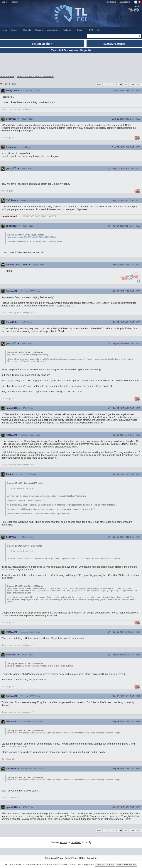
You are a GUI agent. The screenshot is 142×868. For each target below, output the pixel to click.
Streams (39, 30)
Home (5, 30)
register (76, 843)
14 (111, 84)
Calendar (28, 30)
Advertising (50, 858)
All (139, 84)
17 (126, 84)
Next (133, 84)
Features (68, 30)
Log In (5, 2)
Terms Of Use (79, 858)
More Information (127, 865)
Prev (99, 84)
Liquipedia (125, 2)
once (100, 817)
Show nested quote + (22, 489)
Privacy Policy (64, 858)
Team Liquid (110, 2)
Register (14, 2)
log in (63, 843)
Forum (16, 30)
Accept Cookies (105, 865)
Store (80, 30)
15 (116, 84)
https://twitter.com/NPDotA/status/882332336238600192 (32, 237)
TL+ (98, 30)
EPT (89, 30)
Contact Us (92, 858)
